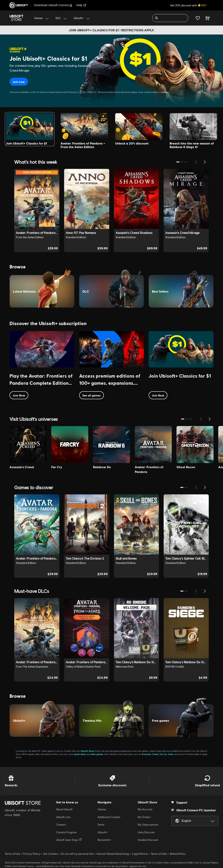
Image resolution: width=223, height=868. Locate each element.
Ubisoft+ (103, 832)
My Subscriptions (148, 825)
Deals (101, 825)
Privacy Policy (32, 854)
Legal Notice (140, 854)
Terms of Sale (159, 854)
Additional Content (109, 817)
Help (81, 5)
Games (102, 809)
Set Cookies (50, 854)
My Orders (144, 817)
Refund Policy (178, 854)
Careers (61, 825)
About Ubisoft (64, 809)
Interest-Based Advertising (113, 854)
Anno (171, 754)
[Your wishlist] (198, 18)
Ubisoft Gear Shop (69, 840)
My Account (145, 809)
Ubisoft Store (87, 751)
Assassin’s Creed (150, 754)
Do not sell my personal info (77, 854)
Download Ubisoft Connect (53, 5)
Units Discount (146, 832)
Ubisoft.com (63, 817)
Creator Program (66, 832)
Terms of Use (12, 854)
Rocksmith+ (104, 840)
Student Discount (148, 840)
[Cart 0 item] (207, 18)
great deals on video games (89, 754)
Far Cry (163, 754)
